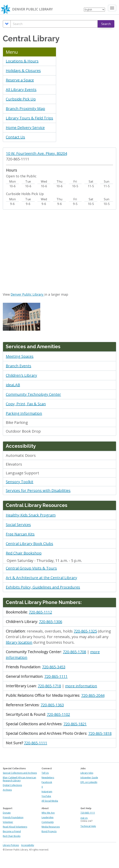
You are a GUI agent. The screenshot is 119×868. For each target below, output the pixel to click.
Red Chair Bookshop (24, 553)
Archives (7, 790)
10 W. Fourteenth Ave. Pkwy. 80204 (36, 153)
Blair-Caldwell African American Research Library (19, 779)
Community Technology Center (33, 394)
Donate (7, 813)
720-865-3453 (54, 667)
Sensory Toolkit (20, 482)
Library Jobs (87, 773)
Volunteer (8, 822)
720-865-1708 (74, 652)
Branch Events (19, 366)
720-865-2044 (93, 695)
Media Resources (51, 827)
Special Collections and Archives (20, 773)
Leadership (48, 817)
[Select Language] (94, 10)
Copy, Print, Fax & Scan (26, 404)
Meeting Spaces (20, 356)
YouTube (46, 796)
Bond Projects (49, 831)
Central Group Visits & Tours (31, 568)
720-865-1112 (40, 612)
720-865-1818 (100, 733)
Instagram (47, 792)
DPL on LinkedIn (89, 782)
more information (81, 686)
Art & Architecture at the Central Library (41, 578)
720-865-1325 (85, 631)
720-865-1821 (75, 724)
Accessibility (28, 845)
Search (106, 24)
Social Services (18, 525)
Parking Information (24, 413)
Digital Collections (12, 785)
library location (19, 642)
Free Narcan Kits (20, 534)
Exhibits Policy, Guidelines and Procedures (43, 587)
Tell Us (45, 773)
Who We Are (48, 813)
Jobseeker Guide (89, 778)
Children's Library (21, 375)
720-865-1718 (49, 686)
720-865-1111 (56, 676)
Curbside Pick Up (21, 99)
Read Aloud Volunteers (15, 827)
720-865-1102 (58, 714)
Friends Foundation (13, 817)
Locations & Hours (22, 61)
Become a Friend (12, 831)
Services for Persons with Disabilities (38, 490)
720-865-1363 (52, 705)
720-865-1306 (51, 622)
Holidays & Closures (23, 71)
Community (48, 822)
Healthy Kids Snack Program (31, 515)
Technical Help (88, 826)
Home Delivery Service (25, 128)
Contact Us (15, 137)
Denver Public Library (28, 294)
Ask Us (84, 818)
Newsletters (48, 778)
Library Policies (11, 845)
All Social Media (50, 801)
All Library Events (21, 90)
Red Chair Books (12, 836)
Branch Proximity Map (25, 109)
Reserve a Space (20, 80)
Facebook (47, 782)
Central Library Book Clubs (29, 544)
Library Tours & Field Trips (29, 118)
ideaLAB (13, 385)
